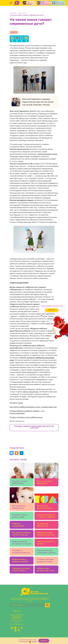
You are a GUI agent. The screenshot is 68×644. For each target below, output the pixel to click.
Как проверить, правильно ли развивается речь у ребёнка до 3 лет (21, 507)
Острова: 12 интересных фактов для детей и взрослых (21, 552)
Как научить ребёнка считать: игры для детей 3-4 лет (21, 534)
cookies (34, 642)
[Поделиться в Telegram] (21, 453)
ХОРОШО (44, 641)
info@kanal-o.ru (19, 624)
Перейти (52, 310)
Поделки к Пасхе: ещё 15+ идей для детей (20, 516)
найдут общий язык (31, 392)
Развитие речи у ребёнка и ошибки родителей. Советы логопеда (21, 561)
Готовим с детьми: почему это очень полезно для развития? (45, 561)
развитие (14, 32)
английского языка (25, 200)
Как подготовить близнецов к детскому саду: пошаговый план (45, 483)
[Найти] (47, 605)
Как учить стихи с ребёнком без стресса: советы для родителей (21, 483)
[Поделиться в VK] (12, 453)
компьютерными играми (47, 154)
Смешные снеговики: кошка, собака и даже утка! (21, 570)
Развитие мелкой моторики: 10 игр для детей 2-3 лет (22, 543)
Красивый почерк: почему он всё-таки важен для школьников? (46, 534)
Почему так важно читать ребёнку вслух (26, 417)
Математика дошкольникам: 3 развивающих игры (45, 507)
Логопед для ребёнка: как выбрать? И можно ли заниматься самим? (45, 525)
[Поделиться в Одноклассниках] (17, 453)
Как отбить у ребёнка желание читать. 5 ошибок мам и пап (33, 407)
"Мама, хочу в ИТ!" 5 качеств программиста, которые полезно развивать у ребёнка (46, 543)
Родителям (22, 13)
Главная (13, 13)
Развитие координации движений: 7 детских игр (21, 525)
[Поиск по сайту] (27, 605)
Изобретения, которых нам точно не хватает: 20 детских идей (46, 570)
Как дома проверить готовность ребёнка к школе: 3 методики (46, 516)
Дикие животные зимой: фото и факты (46, 552)
